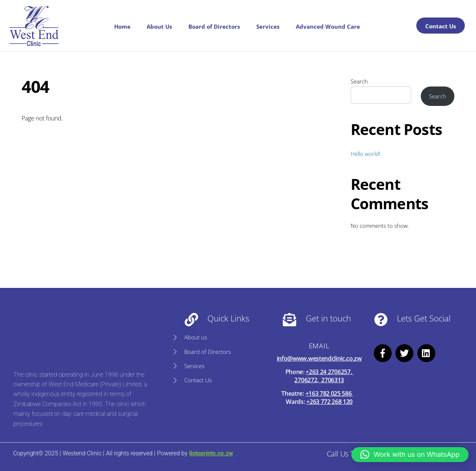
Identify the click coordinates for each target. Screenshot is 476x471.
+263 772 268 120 (329, 402)
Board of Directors (214, 26)
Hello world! (366, 154)
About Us (159, 26)
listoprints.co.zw (211, 453)
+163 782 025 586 (329, 393)
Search (359, 81)
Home (122, 26)
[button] (410, 455)
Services (268, 26)
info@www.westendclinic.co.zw (319, 358)
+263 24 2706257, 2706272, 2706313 (324, 376)
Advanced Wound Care (328, 26)
